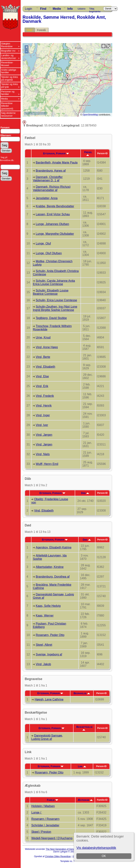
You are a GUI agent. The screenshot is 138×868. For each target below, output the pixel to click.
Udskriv (81, 9)
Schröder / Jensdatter (45, 825)
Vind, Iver (42, 425)
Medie (57, 9)
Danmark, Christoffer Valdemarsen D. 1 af (48, 179)
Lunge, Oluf (43, 243)
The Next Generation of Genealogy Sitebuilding (69, 849)
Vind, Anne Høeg (47, 347)
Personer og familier (8, 93)
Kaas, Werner (45, 616)
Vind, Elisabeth (46, 367)
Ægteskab (85, 800)
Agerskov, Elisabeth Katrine (54, 547)
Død (87, 540)
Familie (53, 800)
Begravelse (82, 693)
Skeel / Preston (41, 832)
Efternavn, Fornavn (56, 153)
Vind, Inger (43, 415)
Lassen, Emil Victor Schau (53, 214)
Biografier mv (8, 51)
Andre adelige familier (9, 71)
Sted (29, 30)
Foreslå (41, 30)
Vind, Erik (42, 386)
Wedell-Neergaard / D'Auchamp (52, 838)
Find (43, 9)
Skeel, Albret (44, 645)
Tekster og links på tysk (10, 86)
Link (82, 766)
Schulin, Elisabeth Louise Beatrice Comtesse (51, 292)
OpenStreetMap (90, 115)
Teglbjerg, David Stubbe (51, 318)
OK (104, 856)
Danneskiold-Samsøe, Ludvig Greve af (47, 737)
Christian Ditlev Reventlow (58, 856)
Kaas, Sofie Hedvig (48, 606)
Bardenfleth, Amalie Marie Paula (57, 163)
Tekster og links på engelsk (10, 78)
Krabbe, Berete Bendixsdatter (55, 206)
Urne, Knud (43, 337)
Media (4, 99)
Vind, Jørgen (44, 435)
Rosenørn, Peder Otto (50, 635)
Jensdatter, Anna (47, 198)
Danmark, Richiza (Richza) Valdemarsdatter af (52, 188)
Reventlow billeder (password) (7, 106)
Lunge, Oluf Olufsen (49, 253)
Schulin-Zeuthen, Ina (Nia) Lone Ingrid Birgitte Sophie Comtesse (55, 308)
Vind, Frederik (45, 396)
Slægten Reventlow (7, 45)
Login (28, 9)
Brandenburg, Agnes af (51, 171)
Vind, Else (42, 376)
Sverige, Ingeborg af (49, 654)
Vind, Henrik (44, 406)
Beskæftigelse (84, 728)
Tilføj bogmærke (95, 9)
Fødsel (88, 153)
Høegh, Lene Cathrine (49, 699)
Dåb (85, 493)
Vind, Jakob (43, 664)
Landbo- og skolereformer (8, 57)
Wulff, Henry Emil (47, 464)
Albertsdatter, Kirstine (50, 567)
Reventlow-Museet (7, 64)
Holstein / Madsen (43, 806)
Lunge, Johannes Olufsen (52, 224)
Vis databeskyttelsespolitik (96, 848)
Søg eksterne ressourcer (8, 114)
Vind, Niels (43, 454)
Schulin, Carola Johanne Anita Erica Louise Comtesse (54, 282)
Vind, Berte (43, 357)
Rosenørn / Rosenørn (46, 819)
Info (70, 9)
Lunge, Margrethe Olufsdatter (55, 234)
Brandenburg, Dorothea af (53, 577)
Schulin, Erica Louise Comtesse (56, 300)
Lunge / (37, 812)
